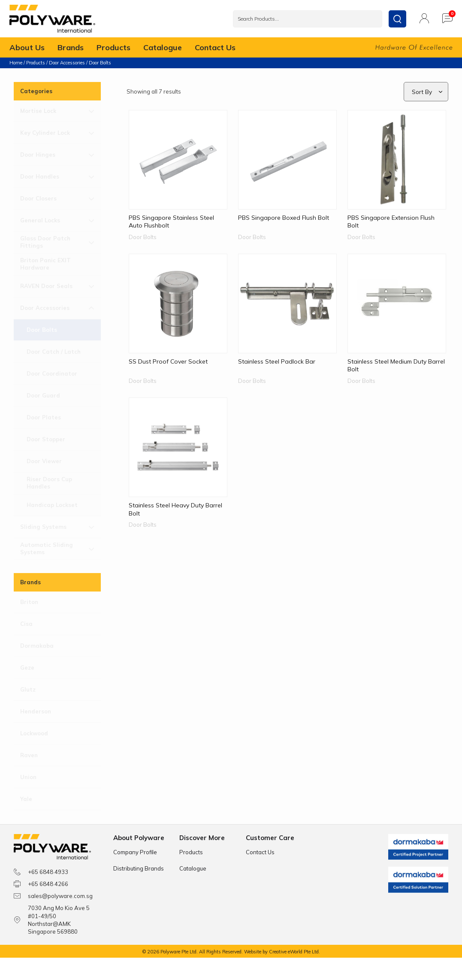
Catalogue (163, 48)
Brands (71, 48)
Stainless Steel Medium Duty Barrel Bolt (396, 365)
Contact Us (215, 48)
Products (113, 48)
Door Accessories (67, 63)
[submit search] (397, 19)
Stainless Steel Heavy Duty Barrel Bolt (175, 509)
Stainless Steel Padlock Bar (277, 361)
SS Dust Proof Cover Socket (168, 361)
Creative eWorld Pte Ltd (294, 952)
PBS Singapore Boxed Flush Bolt (284, 217)
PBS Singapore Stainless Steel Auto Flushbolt (171, 221)
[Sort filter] (427, 91)
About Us (27, 48)
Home (16, 63)
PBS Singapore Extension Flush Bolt (391, 221)
